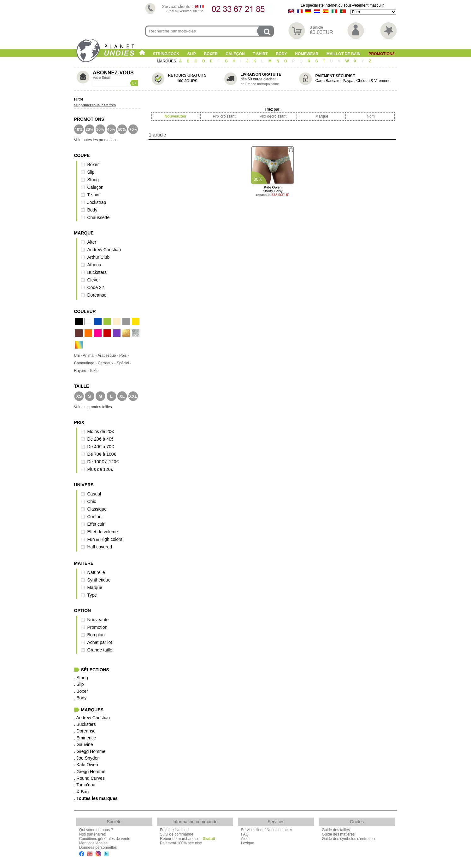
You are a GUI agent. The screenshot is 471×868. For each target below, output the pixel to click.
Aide (245, 839)
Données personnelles (98, 848)
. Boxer (81, 691)
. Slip (79, 684)
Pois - (124, 356)
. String (81, 678)
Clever (94, 280)
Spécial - (124, 363)
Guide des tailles (336, 830)
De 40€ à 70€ (101, 447)
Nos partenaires (93, 834)
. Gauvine (84, 744)
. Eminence (85, 738)
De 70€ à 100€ (102, 454)
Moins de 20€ (101, 431)
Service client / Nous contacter (267, 830)
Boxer (211, 54)
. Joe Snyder (87, 758)
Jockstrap (97, 202)
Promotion (97, 627)
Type (92, 595)
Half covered (100, 547)
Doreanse (97, 295)
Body (281, 54)
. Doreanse (85, 731)
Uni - (79, 356)
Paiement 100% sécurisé (181, 843)
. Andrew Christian (92, 718)
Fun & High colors (105, 539)
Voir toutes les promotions (96, 140)
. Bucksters (85, 724)
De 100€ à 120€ (103, 462)
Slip (192, 54)
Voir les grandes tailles (93, 407)
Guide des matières (338, 834)
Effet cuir (96, 524)
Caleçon (235, 54)
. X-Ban (82, 792)
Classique (97, 509)
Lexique (248, 843)
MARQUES (167, 61)
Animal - (90, 356)
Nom (371, 116)
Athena (94, 265)
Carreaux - (107, 363)
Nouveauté (98, 620)
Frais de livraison (174, 830)
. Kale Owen (86, 765)
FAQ (245, 834)
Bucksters (97, 272)
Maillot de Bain (344, 54)
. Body (80, 698)
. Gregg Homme (90, 751)
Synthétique (99, 580)
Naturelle (96, 572)
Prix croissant (224, 116)
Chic (92, 501)
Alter (92, 242)
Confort (95, 517)
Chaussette (99, 217)
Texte (94, 371)
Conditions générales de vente (105, 839)
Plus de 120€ (100, 469)
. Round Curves (89, 778)
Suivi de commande (177, 834)
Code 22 (96, 287)
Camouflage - (86, 363)
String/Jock (166, 54)
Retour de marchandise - (188, 839)
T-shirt (260, 54)
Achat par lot (100, 642)
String (93, 180)
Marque (95, 587)
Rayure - (82, 371)
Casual (94, 494)
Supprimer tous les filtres (95, 105)
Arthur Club (99, 257)
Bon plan (96, 635)
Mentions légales (93, 843)
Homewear (307, 54)
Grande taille (100, 650)
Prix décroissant (273, 116)
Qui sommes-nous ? (96, 830)
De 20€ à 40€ (101, 439)
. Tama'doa (85, 785)
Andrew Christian (104, 250)
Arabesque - (108, 356)
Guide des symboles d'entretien (348, 839)
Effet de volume (103, 532)
